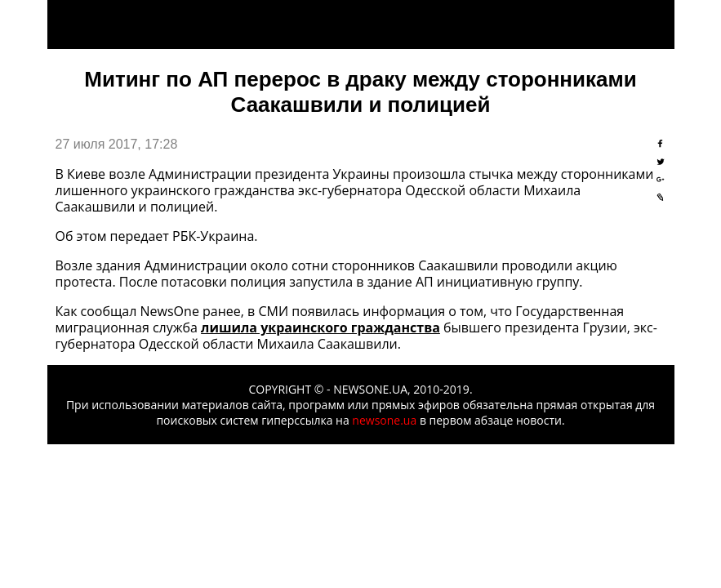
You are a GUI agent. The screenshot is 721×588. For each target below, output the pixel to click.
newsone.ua (384, 420)
